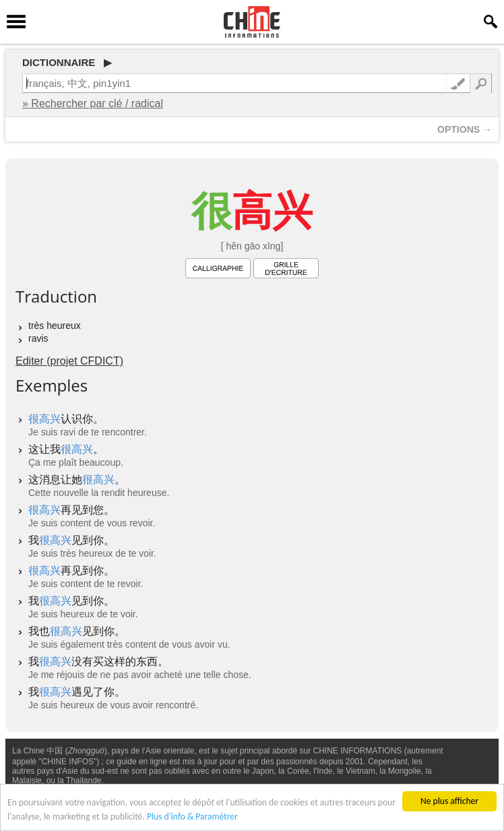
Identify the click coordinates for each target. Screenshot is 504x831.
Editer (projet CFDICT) (69, 361)
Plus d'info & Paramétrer (192, 817)
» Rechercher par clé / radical (93, 103)
